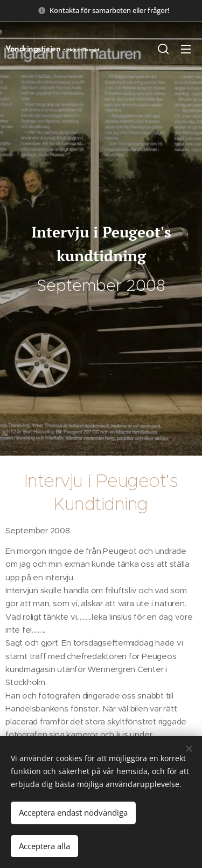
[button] (163, 49)
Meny (186, 49)
